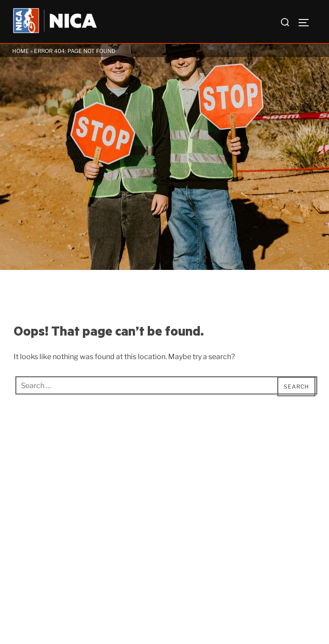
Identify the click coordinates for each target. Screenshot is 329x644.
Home (21, 51)
